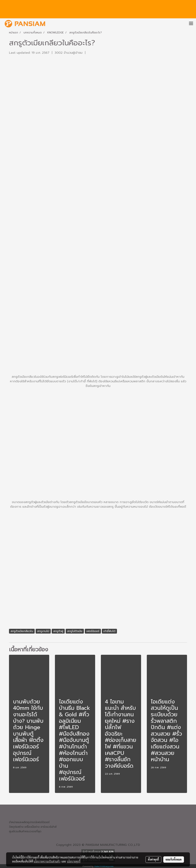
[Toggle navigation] (191, 24)
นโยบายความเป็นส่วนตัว (47, 861)
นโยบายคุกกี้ (74, 861)
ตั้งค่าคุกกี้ (153, 859)
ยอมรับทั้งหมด (174, 859)
